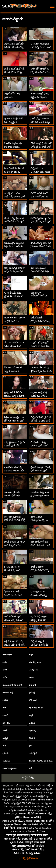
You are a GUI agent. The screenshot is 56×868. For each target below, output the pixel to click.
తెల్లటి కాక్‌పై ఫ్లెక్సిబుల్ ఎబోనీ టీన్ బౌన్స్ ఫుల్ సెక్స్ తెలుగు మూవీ (14, 221)
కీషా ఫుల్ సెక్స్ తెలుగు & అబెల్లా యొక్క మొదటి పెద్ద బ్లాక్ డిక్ (14, 172)
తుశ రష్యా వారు (35, 662)
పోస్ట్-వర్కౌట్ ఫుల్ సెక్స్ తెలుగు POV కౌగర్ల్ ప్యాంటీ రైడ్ (14, 72)
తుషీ (31, 768)
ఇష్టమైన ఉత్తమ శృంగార (26, 796)
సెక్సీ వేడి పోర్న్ (44, 786)
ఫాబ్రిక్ (31, 715)
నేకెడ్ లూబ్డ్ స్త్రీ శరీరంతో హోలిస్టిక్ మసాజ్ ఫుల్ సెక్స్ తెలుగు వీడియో (41, 147)
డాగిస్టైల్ (5, 738)
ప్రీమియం (6, 753)
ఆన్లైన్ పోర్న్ (28, 777)
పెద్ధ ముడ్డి (33, 730)
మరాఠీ (5, 670)
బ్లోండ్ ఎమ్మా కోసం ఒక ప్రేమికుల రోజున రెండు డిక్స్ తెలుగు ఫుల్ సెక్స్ (41, 246)
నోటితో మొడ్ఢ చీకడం (10, 768)
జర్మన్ (31, 655)
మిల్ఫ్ (5, 662)
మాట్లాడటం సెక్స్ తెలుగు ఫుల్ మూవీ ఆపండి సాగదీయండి (40, 446)
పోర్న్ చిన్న (6, 723)
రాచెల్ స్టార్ (33, 753)
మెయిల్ (5, 715)
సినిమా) (32, 738)
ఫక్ (17, 786)
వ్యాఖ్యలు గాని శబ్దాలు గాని (12, 685)
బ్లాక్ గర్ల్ (32, 693)
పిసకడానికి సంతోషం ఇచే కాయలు (41, 761)
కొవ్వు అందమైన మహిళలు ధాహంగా (19, 800)
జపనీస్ (5, 700)
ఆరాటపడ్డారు (7, 655)
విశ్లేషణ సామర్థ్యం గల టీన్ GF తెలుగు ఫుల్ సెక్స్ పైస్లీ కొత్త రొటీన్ (14, 421)
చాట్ (4, 708)
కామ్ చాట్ (33, 685)
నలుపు (31, 677)
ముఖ (4, 746)
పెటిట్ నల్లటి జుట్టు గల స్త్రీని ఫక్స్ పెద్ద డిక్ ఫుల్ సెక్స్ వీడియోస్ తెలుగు (41, 221)
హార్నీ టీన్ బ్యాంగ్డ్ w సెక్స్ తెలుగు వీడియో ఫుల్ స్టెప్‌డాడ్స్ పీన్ (40, 72)
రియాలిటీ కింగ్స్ (8, 693)
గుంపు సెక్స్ (6, 761)
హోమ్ (5, 677)
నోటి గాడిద (33, 700)
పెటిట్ (5, 730)
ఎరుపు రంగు (34, 670)
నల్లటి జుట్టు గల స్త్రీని (36, 708)
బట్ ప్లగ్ (32, 723)
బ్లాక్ (30, 746)
